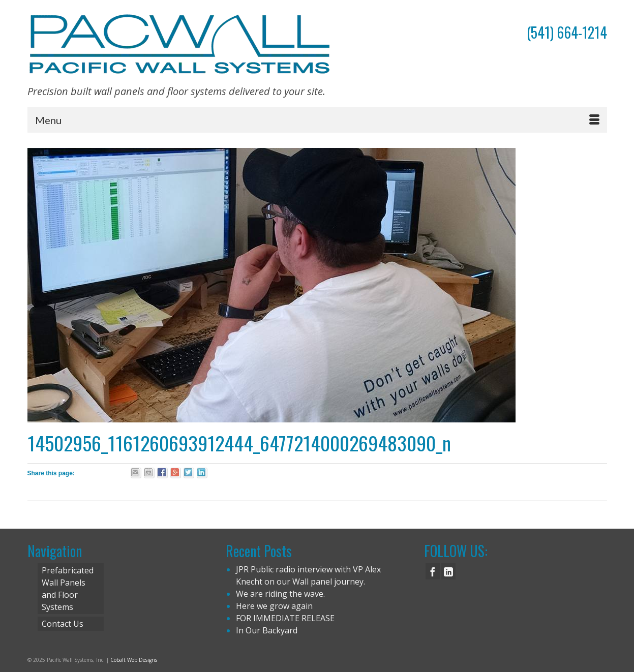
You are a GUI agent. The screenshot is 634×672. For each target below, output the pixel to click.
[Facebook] (433, 571)
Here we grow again (274, 606)
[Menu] (317, 120)
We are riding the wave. (280, 594)
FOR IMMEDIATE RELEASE (285, 618)
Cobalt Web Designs (134, 660)
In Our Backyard (267, 630)
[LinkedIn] (448, 571)
